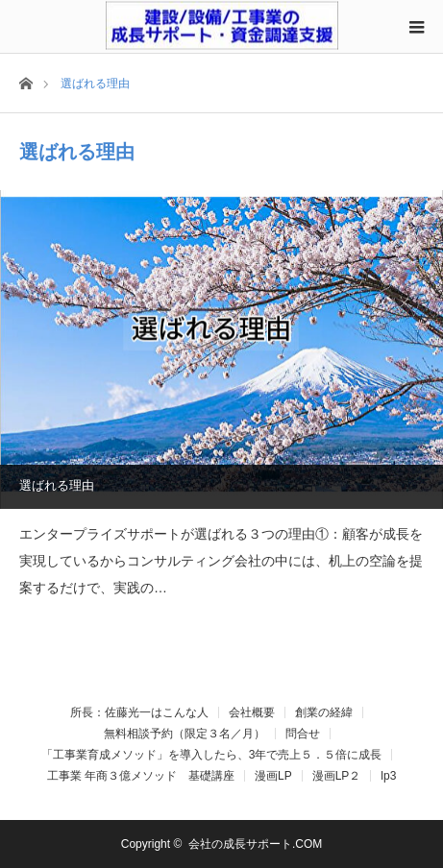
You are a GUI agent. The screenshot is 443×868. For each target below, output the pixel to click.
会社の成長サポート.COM (255, 844)
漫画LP (273, 776)
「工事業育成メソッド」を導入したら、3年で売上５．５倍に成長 (212, 755)
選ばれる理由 (57, 485)
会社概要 (252, 712)
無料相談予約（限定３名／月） (185, 734)
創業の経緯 (324, 712)
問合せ (303, 734)
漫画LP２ (337, 776)
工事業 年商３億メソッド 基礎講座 (141, 776)
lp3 (388, 776)
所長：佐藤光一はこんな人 (139, 712)
